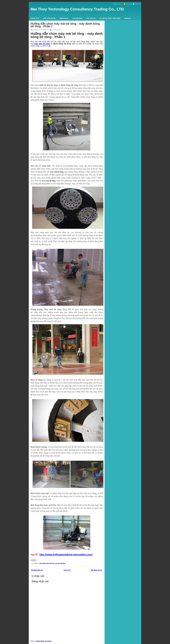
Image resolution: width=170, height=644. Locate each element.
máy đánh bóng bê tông (47, 563)
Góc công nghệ (49, 18)
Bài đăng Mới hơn (37, 570)
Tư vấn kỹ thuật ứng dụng (110, 18)
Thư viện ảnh (77, 18)
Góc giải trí (91, 18)
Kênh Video (64, 18)
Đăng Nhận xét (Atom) (44, 641)
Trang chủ (117, 4)
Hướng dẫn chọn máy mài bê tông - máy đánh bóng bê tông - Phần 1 (65, 25)
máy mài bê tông (60, 563)
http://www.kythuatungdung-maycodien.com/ (66, 554)
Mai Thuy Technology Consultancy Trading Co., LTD (77, 9)
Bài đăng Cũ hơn (97, 570)
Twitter (137, 4)
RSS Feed (128, 4)
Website (128, 18)
